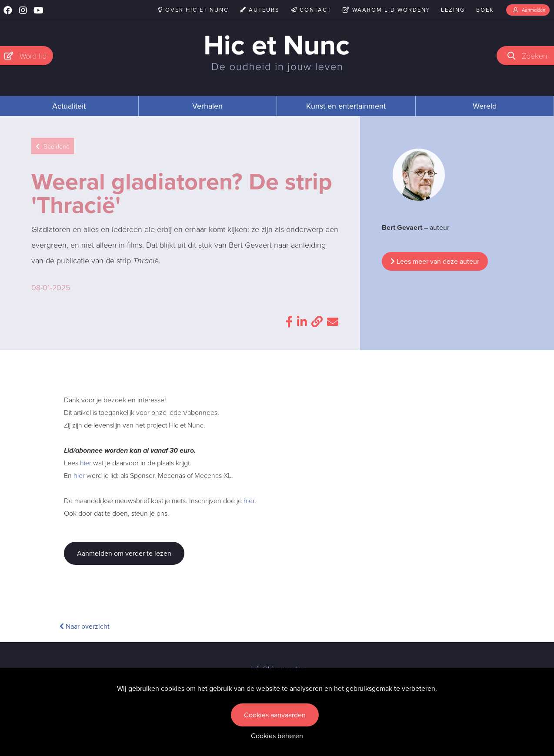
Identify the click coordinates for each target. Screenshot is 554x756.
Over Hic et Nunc (194, 10)
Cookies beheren (277, 736)
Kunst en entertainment (346, 106)
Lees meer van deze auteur (435, 261)
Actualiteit (69, 106)
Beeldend (53, 146)
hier (86, 463)
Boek (485, 10)
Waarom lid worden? (386, 10)
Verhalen (207, 106)
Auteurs (260, 10)
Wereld (485, 106)
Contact (311, 10)
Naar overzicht (85, 626)
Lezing (453, 10)
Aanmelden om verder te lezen (124, 553)
